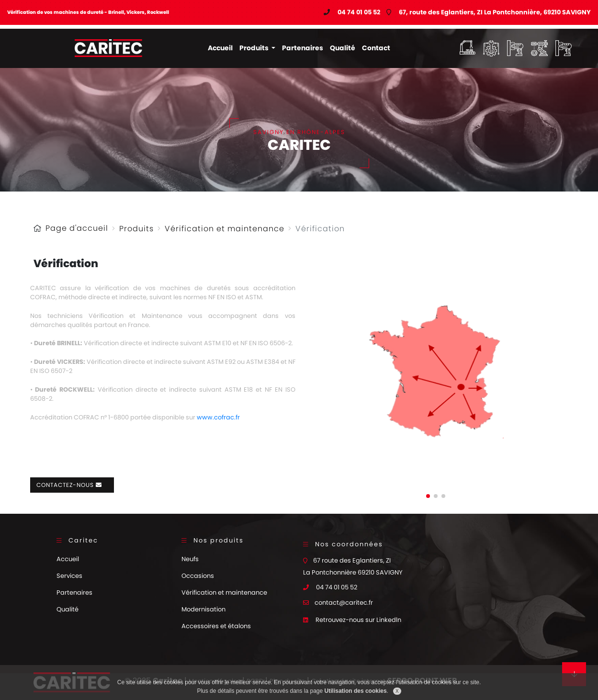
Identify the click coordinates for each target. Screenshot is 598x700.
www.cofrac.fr (218, 417)
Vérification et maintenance (225, 229)
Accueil (220, 48)
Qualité (343, 48)
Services (69, 576)
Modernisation (203, 609)
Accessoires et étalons (216, 626)
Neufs (190, 559)
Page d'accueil (77, 228)
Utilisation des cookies (356, 691)
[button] (428, 496)
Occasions (198, 576)
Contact (376, 48)
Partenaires (303, 48)
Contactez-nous (72, 485)
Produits (255, 48)
